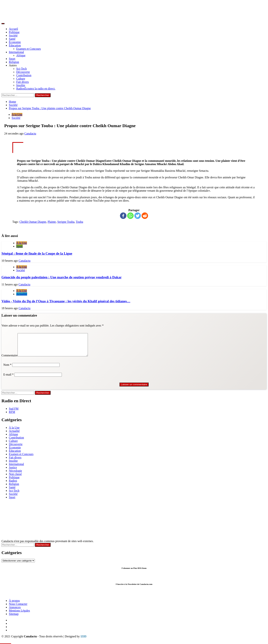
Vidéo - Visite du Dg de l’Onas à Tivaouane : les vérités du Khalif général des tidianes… (66, 301)
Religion (14, 62)
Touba (80, 222)
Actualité (22, 294)
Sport (12, 59)
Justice (13, 472)
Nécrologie (15, 475)
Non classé (15, 478)
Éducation (15, 45)
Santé (12, 39)
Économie (15, 42)
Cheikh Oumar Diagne (33, 222)
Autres (13, 65)
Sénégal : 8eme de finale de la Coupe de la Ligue (37, 253)
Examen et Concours (29, 49)
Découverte (23, 72)
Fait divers (23, 82)
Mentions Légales (19, 615)
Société (13, 35)
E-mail (8, 379)
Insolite (21, 85)
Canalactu (30, 133)
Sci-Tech (22, 69)
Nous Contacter (18, 608)
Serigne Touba (66, 222)
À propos (14, 605)
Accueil (13, 29)
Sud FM (14, 413)
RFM (12, 416)
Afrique (21, 55)
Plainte (52, 222)
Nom (7, 369)
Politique (14, 32)
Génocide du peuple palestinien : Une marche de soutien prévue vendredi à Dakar (62, 277)
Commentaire (10, 360)
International (16, 52)
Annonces (15, 612)
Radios (36, 89)
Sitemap (14, 618)
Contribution (24, 75)
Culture (21, 79)
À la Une (17, 115)
